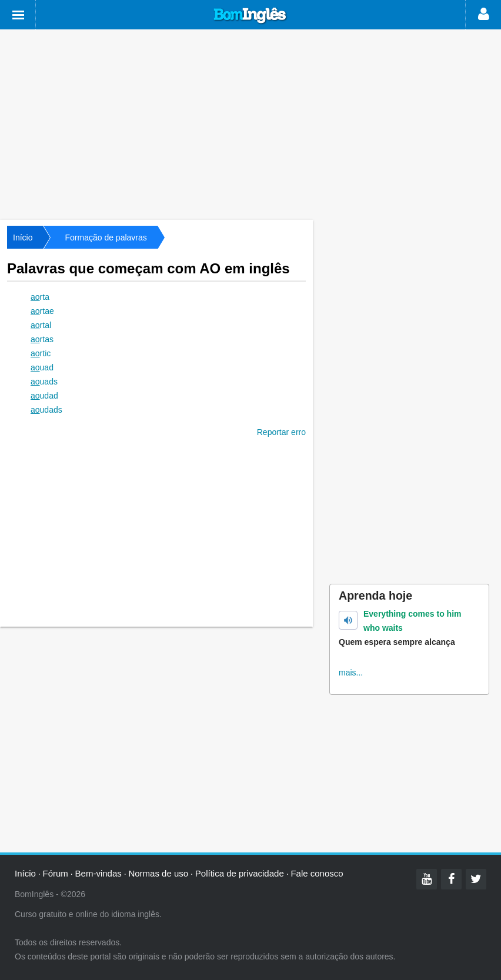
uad (42, 367)
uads (44, 382)
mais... (351, 673)
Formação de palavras (106, 238)
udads (46, 410)
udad (44, 396)
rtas (42, 339)
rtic (41, 353)
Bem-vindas (98, 873)
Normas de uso (158, 873)
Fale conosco (317, 873)
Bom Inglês (250, 16)
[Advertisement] (250, 123)
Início (23, 238)
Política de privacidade (240, 873)
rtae (42, 311)
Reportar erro (281, 432)
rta (40, 297)
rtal (41, 325)
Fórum (56, 873)
